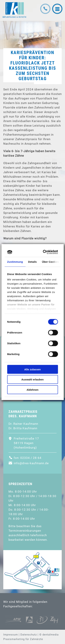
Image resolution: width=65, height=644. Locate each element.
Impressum (11, 635)
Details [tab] (32, 262)
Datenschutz (29, 635)
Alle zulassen (32, 369)
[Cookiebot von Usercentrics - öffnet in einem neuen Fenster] (44, 252)
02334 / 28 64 (31, 458)
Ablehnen (32, 390)
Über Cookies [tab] (50, 262)
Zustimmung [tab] (15, 262)
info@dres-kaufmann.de (31, 463)
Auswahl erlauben (32, 379)
